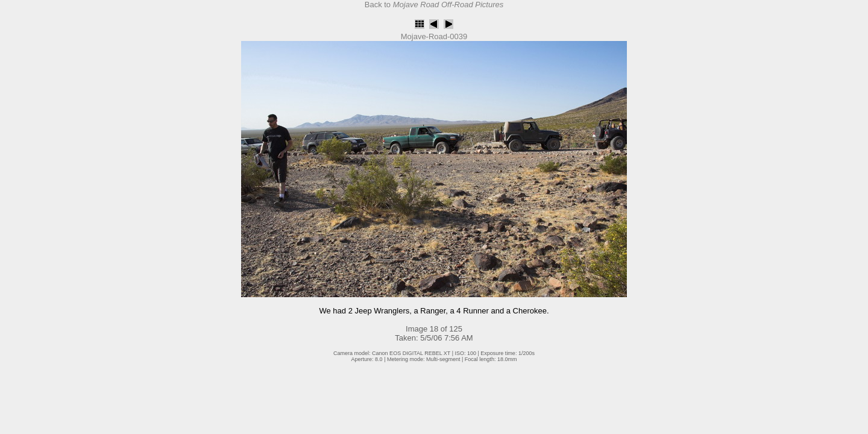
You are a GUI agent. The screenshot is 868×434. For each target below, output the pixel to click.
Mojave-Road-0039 (434, 36)
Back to (434, 5)
